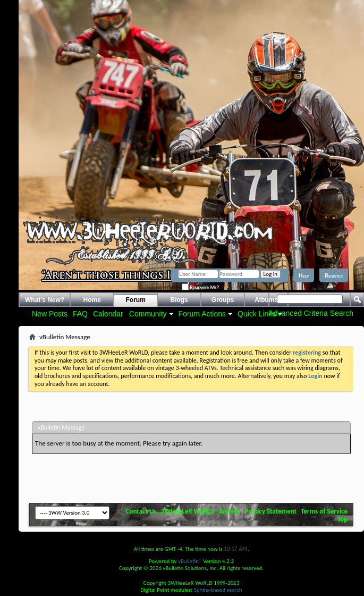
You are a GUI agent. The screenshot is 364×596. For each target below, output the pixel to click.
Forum (136, 300)
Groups (223, 300)
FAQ (80, 314)
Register (334, 275)
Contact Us (141, 511)
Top (342, 519)
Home (92, 300)
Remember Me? (200, 287)
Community (148, 314)
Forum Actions (202, 314)
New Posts (50, 314)
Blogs (179, 300)
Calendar (108, 314)
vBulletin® (190, 561)
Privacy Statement (270, 511)
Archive (230, 511)
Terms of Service (324, 511)
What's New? (45, 300)
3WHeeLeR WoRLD (188, 511)
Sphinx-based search (218, 590)
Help (304, 275)
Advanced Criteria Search (311, 313)
